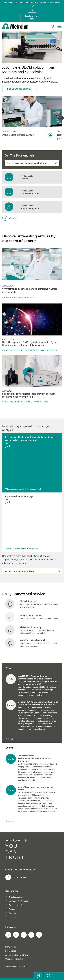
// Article (5, 297)
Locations (11, 917)
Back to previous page (32, 17)
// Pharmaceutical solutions (15, 489)
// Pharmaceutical (34, 489)
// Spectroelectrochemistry (20, 402)
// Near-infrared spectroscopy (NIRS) (24, 350)
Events (10, 909)
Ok (32, 10)
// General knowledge (27, 297)
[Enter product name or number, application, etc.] (32, 163)
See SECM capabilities (19, 89)
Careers (11, 913)
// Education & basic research (16, 548)
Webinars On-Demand (17, 901)
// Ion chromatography (48, 350)
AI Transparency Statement (17, 955)
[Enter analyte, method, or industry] (32, 571)
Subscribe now (16, 877)
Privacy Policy (11, 947)
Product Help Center (16, 905)
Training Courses (14, 897)
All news (9, 739)
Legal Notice (11, 951)
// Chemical (33, 548)
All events (10, 821)
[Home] (15, 28)
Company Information (14, 959)
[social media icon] (8, 935)
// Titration (14, 297)
